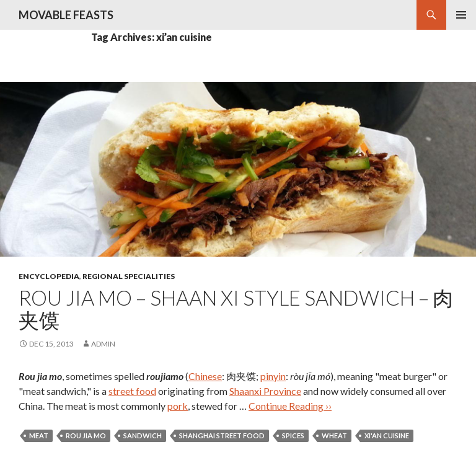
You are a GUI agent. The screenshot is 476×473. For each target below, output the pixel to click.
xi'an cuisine (387, 435)
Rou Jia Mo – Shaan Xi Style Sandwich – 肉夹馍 (236, 309)
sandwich (143, 435)
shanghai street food (222, 435)
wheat (334, 435)
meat (39, 435)
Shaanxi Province (265, 391)
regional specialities (129, 276)
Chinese (205, 376)
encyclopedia (49, 276)
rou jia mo (86, 435)
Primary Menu (461, 15)
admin (103, 344)
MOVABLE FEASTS (66, 15)
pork (178, 406)
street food (132, 391)
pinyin (273, 376)
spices (293, 435)
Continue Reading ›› (290, 406)
